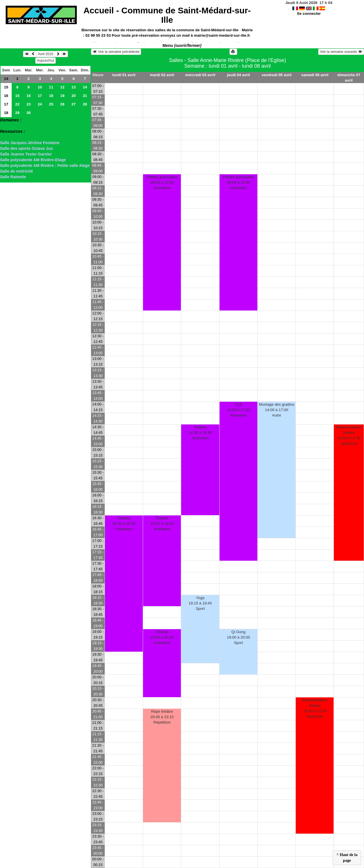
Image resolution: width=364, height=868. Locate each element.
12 (62, 87)
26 (62, 104)
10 (40, 87)
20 (74, 96)
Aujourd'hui (45, 61)
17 (40, 96)
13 (74, 87)
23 (29, 104)
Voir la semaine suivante (341, 52)
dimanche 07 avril (349, 78)
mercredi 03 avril (200, 75)
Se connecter (309, 14)
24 (40, 104)
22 (17, 104)
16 (6, 96)
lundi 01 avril (124, 75)
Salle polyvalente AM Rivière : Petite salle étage (45, 165)
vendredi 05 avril (277, 75)
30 (29, 113)
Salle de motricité (16, 171)
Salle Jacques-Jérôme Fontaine (30, 143)
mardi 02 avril (162, 75)
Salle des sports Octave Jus (26, 148)
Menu (182, 45)
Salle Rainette (13, 177)
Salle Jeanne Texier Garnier (26, 154)
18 (51, 96)
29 (17, 113)
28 (85, 104)
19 (62, 96)
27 (74, 104)
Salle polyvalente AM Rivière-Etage (33, 160)
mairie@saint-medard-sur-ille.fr (222, 35)
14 (6, 79)
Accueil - (167, 15)
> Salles (8, 126)
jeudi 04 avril (238, 75)
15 (6, 87)
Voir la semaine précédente (116, 52)
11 (51, 87)
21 (85, 96)
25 (51, 104)
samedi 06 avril (315, 75)
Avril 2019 (45, 54)
